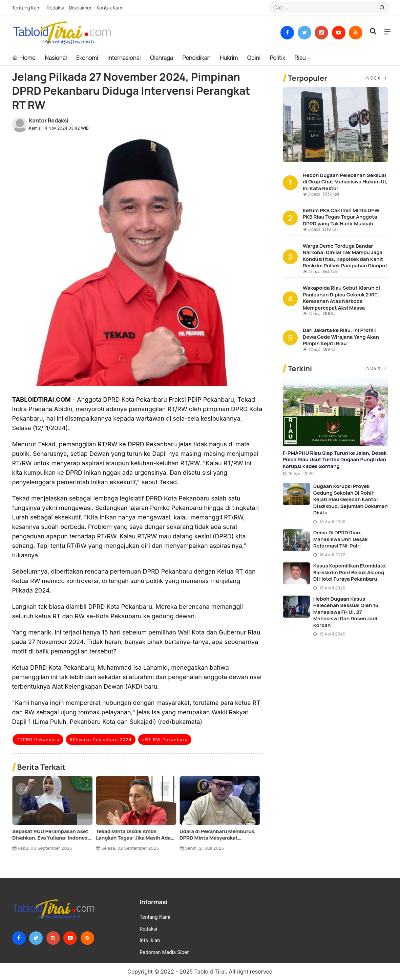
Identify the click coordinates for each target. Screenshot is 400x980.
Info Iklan (150, 940)
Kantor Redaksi (49, 120)
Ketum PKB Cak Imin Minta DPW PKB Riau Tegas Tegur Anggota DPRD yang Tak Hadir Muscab (51, 835)
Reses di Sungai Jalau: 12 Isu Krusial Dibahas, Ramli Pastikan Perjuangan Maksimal (134, 835)
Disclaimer (80, 8)
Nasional (56, 58)
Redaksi (55, 8)
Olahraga (162, 58)
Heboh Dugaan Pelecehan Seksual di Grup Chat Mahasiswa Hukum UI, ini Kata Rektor (345, 182)
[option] (54, 816)
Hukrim (229, 58)
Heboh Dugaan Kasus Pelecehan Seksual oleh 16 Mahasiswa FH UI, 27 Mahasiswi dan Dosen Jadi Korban (346, 612)
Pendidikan (197, 58)
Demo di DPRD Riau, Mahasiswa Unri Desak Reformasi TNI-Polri (341, 539)
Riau (301, 58)
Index (376, 78)
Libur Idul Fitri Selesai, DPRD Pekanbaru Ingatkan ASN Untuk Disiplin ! (218, 835)
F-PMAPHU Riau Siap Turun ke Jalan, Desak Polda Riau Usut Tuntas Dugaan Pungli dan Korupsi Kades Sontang (335, 460)
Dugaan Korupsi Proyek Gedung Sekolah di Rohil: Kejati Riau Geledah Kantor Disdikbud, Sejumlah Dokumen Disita (351, 499)
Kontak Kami (110, 8)
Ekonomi (87, 58)
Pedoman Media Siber (164, 952)
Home (24, 58)
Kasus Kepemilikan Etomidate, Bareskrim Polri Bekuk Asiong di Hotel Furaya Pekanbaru (350, 572)
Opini (254, 58)
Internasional (124, 58)
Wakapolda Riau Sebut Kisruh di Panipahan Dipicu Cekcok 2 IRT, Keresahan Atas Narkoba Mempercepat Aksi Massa (341, 298)
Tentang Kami (27, 8)
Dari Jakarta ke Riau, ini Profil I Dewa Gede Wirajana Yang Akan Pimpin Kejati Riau (341, 337)
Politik (277, 58)
